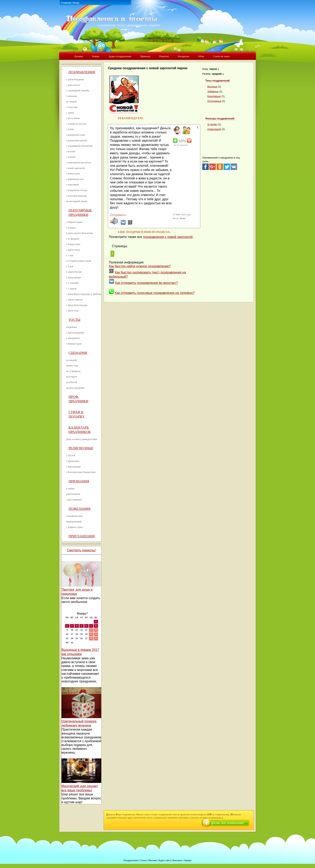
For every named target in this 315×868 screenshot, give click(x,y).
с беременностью (75, 179)
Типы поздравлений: (218, 81)
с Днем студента (74, 300)
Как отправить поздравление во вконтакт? (146, 283)
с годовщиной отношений (79, 146)
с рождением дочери (77, 140)
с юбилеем (72, 96)
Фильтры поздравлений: (220, 119)
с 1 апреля (71, 289)
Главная (66, 3)
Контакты (177, 860)
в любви (70, 489)
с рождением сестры (77, 190)
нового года (72, 366)
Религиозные (81, 448)
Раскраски (183, 56)
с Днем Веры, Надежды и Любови (84, 294)
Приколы (145, 56)
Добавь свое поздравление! (228, 823)
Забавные (213, 91)
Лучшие (79, 56)
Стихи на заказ (221, 56)
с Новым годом (74, 344)
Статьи (143, 860)
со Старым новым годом (79, 261)
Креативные (214, 96)
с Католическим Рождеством (81, 472)
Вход (76, 3)
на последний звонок (77, 201)
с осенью (71, 157)
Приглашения (82, 536)
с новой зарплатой (75, 168)
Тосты (74, 320)
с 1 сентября (72, 283)
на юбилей (72, 382)
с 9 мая (70, 266)
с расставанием (74, 500)
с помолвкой (72, 185)
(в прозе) (212, 124)
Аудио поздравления (120, 56)
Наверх (188, 860)
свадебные (72, 327)
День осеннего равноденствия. (82, 439)
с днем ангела (73, 85)
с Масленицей (73, 467)
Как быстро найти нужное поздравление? (140, 266)
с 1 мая (70, 255)
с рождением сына (76, 135)
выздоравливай (74, 521)
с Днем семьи (73, 250)
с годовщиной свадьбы (78, 90)
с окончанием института (79, 163)
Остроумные (214, 101)
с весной (71, 151)
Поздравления (82, 72)
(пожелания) (214, 129)
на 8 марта (71, 377)
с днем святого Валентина (79, 233)
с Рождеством (73, 244)
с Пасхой (71, 455)
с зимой (70, 113)
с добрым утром (74, 527)
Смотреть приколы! (81, 550)
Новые (96, 56)
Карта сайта (165, 860)
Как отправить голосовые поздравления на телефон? (155, 293)
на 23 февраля (73, 371)
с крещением (73, 461)
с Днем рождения (75, 333)
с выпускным (73, 118)
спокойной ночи (74, 516)
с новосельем (73, 174)
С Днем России (74, 272)
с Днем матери (74, 277)
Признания (79, 481)
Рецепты (164, 56)
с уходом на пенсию (76, 124)
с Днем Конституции (77, 305)
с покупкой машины (76, 196)
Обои (201, 56)
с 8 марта (71, 228)
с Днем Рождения (75, 79)
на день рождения (75, 388)
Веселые (212, 87)
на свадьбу (72, 102)
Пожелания (79, 509)
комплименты (73, 494)
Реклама (153, 860)
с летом (70, 129)
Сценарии (78, 353)
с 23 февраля (73, 239)
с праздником (73, 338)
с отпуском (72, 107)
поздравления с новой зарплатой (168, 237)
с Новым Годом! (74, 222)
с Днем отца (72, 311)
